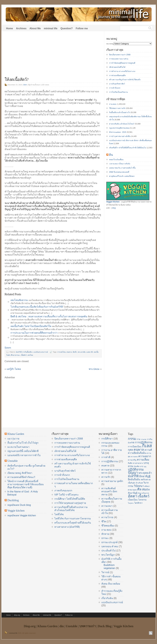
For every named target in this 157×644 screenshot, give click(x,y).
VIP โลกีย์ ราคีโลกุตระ (67, 495)
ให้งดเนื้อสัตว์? (17, 79)
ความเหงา (107, 506)
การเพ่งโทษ (61, 352)
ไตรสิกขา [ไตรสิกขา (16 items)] (138, 503)
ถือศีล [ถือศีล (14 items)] (130, 463)
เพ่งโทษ (30, 355)
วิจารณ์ (105, 572)
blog (114, 208)
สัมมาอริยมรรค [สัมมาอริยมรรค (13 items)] (144, 493)
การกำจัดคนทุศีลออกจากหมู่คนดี (122, 63)
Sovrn (8, 348)
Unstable (12, 461)
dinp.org (17, 615)
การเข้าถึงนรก (115, 88)
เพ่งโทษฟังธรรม (19, 300)
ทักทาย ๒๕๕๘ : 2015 (118, 132)
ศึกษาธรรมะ (15, 355)
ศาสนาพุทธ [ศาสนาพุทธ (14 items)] (132, 490)
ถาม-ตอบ (113, 104)
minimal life (51, 28)
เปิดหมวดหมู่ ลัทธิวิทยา (20, 473)
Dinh (25, 85)
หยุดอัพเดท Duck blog (19, 505)
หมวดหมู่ (110, 44)
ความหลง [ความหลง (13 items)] (134, 457)
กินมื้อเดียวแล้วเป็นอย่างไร (120, 112)
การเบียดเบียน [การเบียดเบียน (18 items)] (135, 447)
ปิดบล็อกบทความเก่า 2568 (120, 55)
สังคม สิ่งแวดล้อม (111, 584)
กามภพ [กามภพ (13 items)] (144, 439)
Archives (21, 28)
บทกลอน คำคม (110, 546)
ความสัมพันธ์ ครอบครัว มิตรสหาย (109, 491)
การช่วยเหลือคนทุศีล (117, 75)
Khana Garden (16, 434)
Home (10, 28)
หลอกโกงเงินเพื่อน (116, 160)
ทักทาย (105, 534)
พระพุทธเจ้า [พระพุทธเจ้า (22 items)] (145, 473)
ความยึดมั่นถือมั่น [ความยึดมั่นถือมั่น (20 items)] (137, 453)
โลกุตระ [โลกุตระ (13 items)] (131, 503)
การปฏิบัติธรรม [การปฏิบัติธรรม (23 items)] (144, 442)
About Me (35, 28)
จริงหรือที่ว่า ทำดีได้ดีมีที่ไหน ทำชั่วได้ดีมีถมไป (128, 148)
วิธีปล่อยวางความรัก (117, 108)
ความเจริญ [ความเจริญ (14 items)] (132, 460)
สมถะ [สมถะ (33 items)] (146, 489)
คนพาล (69, 352)
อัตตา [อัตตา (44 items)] (133, 496)
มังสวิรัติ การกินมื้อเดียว (24, 352)
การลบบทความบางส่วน (119, 59)
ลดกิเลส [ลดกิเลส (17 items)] (144, 480)
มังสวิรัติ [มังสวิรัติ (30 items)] (133, 476)
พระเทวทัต (82, 352)
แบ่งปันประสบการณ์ (41, 352)
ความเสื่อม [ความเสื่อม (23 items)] (143, 460)
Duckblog (13, 500)
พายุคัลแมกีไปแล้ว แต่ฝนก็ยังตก (122, 176)
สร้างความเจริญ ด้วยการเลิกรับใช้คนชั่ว (125, 80)
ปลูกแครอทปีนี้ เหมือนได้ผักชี (23, 451)
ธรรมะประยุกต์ (109, 542)
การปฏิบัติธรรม (110, 461)
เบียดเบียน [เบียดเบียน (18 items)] (133, 500)
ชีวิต (104, 521)
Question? (66, 28)
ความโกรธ (107, 517)
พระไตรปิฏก (108, 555)
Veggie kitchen (16, 511)
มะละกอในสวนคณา (18, 447)
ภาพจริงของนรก (63, 491)
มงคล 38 (90, 352)
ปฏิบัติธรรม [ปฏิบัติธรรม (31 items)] (136, 469)
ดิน (111, 155)
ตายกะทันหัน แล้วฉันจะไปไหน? (122, 124)
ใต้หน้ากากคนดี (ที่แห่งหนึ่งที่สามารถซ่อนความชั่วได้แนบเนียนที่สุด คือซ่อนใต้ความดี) (25, 484)
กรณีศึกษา (107, 439)
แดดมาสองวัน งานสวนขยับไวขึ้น (122, 168)
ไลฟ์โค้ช (59, 514)
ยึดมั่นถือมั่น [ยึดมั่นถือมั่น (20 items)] (134, 479)
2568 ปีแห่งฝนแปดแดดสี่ (119, 172)
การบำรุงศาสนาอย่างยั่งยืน (120, 136)
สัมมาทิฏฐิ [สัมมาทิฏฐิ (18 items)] (133, 493)
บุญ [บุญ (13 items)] (145, 466)
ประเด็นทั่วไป (108, 551)
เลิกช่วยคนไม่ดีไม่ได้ (117, 67)
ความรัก (106, 477)
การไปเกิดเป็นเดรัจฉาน (118, 92)
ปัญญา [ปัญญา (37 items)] (133, 473)
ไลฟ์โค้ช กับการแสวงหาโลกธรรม (73, 519)
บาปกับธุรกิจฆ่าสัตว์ (117, 84)
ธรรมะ (105, 538)
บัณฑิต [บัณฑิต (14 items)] (137, 466)
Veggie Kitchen (113, 202)
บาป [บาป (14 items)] (141, 466)
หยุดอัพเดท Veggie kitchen (22, 515)
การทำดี (106, 457)
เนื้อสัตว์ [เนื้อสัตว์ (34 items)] (144, 496)
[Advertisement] (53, 56)
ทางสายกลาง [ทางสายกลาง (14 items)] (138, 463)
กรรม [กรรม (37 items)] (132, 439)
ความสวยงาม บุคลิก (112, 481)
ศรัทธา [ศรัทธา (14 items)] (147, 486)
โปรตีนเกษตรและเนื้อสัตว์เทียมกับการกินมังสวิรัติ (37, 307)
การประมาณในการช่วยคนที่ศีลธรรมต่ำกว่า (34, 333)
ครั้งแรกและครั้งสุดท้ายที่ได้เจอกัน (73, 523)
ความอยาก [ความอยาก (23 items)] (145, 456)
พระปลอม (94, 369)
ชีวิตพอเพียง (108, 526)
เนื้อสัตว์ (24, 355)
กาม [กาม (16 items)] (139, 439)
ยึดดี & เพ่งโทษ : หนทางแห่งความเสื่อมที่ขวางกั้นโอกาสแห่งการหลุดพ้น (49, 316)
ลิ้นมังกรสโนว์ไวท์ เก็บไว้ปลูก (23, 443)
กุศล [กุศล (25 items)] (130, 450)
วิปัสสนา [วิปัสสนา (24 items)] (139, 486)
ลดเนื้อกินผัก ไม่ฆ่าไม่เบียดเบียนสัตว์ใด (31, 326)
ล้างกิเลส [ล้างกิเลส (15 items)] (139, 483)
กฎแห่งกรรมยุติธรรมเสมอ (119, 128)
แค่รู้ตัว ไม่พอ (14, 369)
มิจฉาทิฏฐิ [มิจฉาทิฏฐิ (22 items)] (145, 476)
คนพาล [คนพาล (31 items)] (139, 450)
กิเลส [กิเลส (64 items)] (147, 446)
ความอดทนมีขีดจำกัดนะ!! (21, 477)
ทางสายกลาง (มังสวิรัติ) (67, 527)
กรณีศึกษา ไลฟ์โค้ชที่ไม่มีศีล (70, 499)
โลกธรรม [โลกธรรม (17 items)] (142, 500)
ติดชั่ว (75, 352)
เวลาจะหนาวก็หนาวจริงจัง (120, 164)
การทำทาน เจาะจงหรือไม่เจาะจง (122, 71)
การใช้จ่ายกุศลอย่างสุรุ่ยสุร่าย (70, 503)
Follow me (82, 28)
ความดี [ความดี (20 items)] (148, 450)
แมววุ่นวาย (13, 439)
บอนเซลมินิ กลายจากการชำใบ (24, 455)
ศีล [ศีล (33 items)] (139, 489)
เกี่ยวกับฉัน (107, 598)
